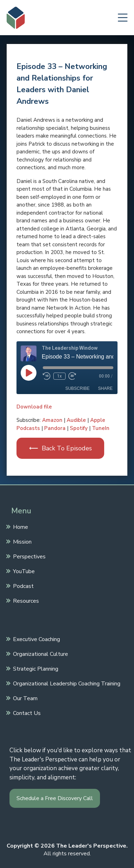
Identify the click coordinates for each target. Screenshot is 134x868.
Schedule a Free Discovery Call (55, 798)
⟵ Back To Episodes (61, 448)
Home (20, 526)
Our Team (24, 698)
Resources (25, 600)
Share (105, 388)
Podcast (22, 585)
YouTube (23, 571)
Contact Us (26, 712)
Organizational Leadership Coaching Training (66, 683)
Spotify (79, 428)
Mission (21, 541)
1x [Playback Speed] (59, 376)
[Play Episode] (28, 373)
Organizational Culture (40, 653)
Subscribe (77, 388)
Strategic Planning (35, 668)
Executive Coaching (36, 639)
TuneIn (101, 428)
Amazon (52, 420)
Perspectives (28, 556)
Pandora (55, 428)
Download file (34, 407)
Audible (76, 420)
